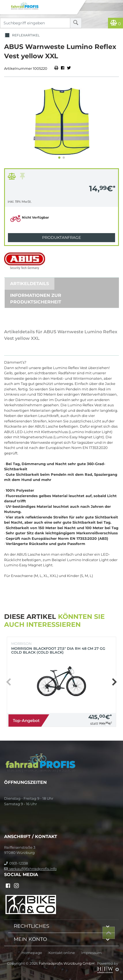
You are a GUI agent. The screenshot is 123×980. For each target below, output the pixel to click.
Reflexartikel (22, 35)
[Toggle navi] (5, 4)
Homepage (32, 953)
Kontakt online (62, 953)
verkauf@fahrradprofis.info (30, 869)
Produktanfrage (61, 237)
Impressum (91, 953)
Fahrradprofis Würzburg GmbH (67, 963)
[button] (59, 158)
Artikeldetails (30, 284)
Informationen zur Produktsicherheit (36, 299)
